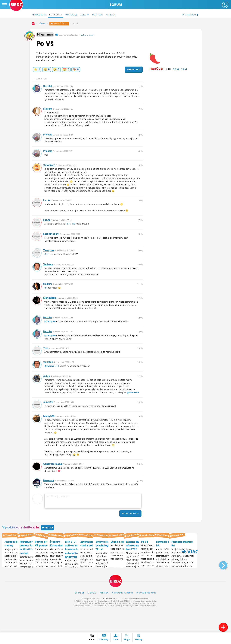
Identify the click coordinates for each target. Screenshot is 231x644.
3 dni (176, 69)
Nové (39, 15)
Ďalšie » (88, 35)
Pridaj (130, 537)
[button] (221, 587)
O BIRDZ (92, 616)
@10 (57, 384)
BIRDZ (33, 24)
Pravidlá (146, 616)
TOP (71, 15)
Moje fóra (98, 15)
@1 (68, 232)
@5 (74, 232)
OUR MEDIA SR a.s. (108, 622)
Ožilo (85, 15)
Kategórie (56, 15)
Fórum (116, 5)
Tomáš (96, 627)
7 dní (184, 69)
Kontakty (104, 616)
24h (168, 69)
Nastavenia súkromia (122, 616)
